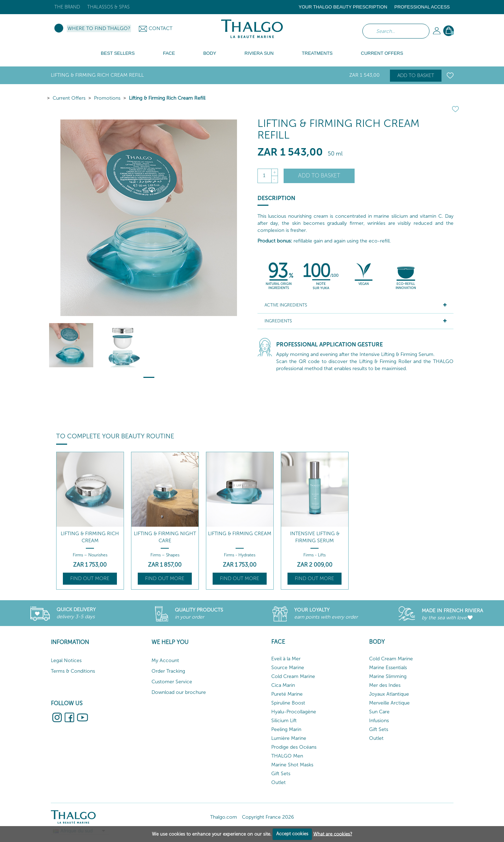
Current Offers (69, 98)
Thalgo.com (224, 817)
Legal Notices (66, 660)
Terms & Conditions (73, 671)
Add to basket (416, 75)
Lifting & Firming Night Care (165, 537)
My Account (165, 660)
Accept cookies (292, 834)
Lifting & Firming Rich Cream (90, 537)
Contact (161, 28)
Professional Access (422, 7)
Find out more (90, 578)
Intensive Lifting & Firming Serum (315, 537)
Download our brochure (179, 692)
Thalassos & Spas (108, 7)
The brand (67, 7)
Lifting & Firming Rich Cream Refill (167, 98)
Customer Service (172, 682)
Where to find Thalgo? (99, 28)
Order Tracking (168, 671)
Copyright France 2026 (268, 817)
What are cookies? (333, 834)
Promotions (107, 98)
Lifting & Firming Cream (240, 534)
